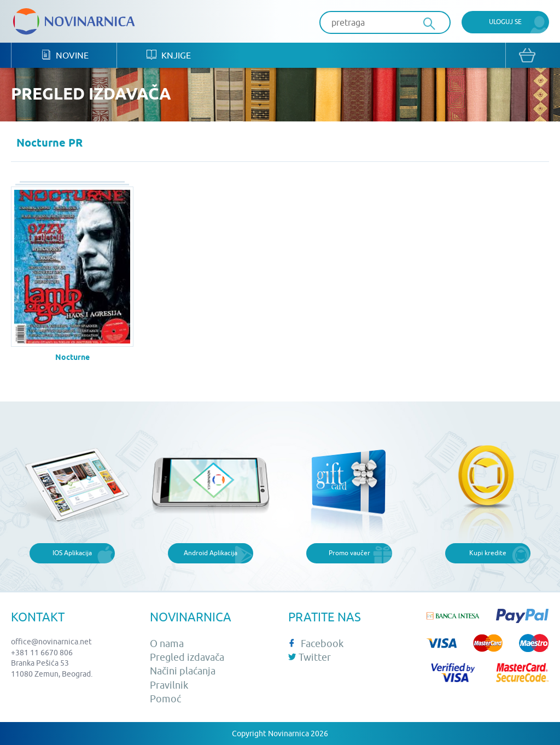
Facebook (316, 644)
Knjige (169, 55)
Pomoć (165, 699)
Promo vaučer (349, 553)
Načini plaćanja (183, 671)
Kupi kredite (488, 553)
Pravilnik (169, 685)
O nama (167, 644)
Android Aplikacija (211, 553)
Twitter (310, 657)
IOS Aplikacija (72, 553)
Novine (65, 55)
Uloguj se (505, 22)
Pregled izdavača (187, 657)
